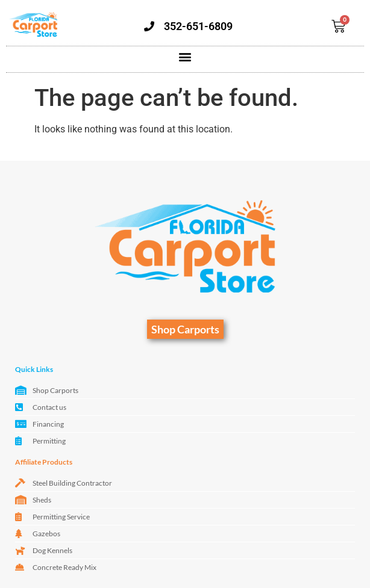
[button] (185, 56)
